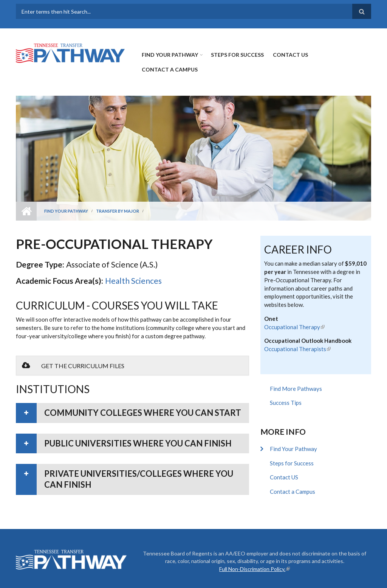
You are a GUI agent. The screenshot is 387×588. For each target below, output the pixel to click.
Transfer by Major (118, 211)
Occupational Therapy (294, 327)
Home (26, 211)
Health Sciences (133, 281)
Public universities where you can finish (138, 443)
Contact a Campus (170, 69)
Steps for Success (237, 55)
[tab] (132, 413)
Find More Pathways (296, 389)
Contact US (290, 55)
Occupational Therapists (297, 349)
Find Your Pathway (170, 55)
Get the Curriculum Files (73, 366)
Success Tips (286, 403)
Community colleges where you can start (143, 413)
